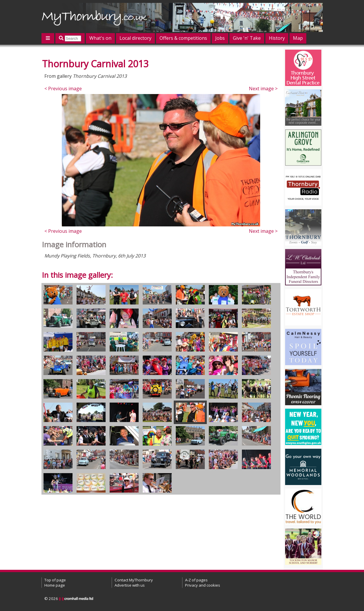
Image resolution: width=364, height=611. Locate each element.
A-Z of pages (196, 580)
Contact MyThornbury (134, 580)
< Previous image (63, 89)
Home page (55, 585)
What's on (100, 38)
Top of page (55, 580)
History (277, 38)
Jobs (220, 38)
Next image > (263, 89)
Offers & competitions (183, 38)
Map (298, 38)
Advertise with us (130, 585)
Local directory (135, 38)
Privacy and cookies (203, 585)
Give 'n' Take (247, 38)
